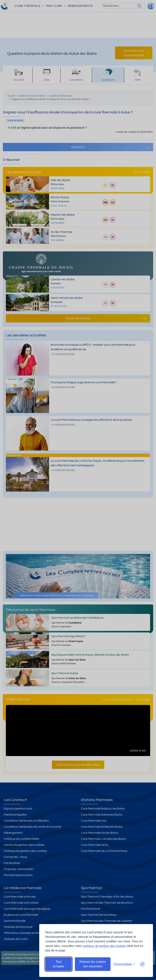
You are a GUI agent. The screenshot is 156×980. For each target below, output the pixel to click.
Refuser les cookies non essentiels (93, 964)
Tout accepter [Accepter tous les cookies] (58, 964)
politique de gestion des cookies (104, 946)
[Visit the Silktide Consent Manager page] (142, 964)
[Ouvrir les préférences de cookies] (124, 964)
